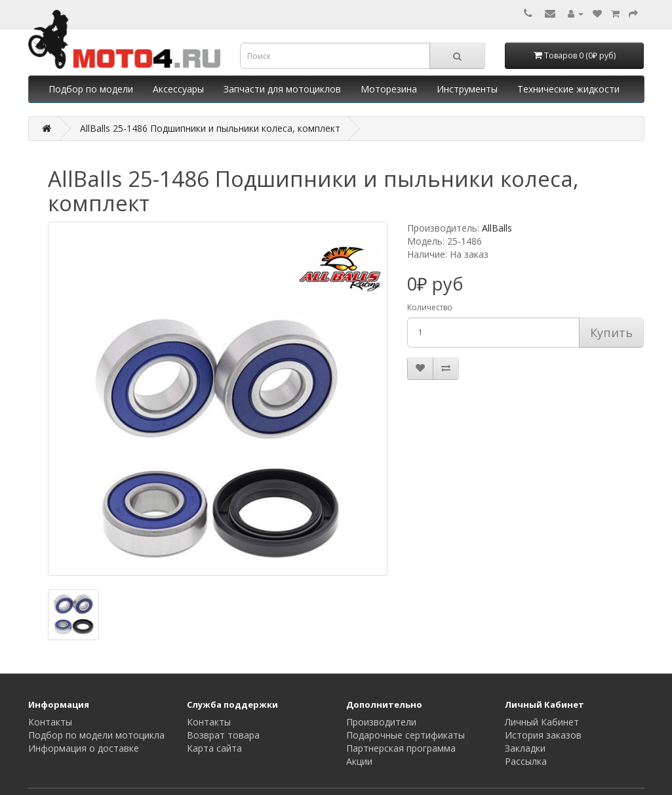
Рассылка (526, 761)
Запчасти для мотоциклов (282, 89)
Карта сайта (214, 748)
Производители (381, 722)
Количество (430, 307)
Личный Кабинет (542, 722)
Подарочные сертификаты (405, 735)
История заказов (543, 735)
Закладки (525, 748)
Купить (611, 333)
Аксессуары (178, 89)
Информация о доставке (84, 748)
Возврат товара (223, 735)
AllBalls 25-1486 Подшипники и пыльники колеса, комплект (210, 128)
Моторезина (389, 89)
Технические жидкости (568, 89)
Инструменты (467, 89)
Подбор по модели (91, 89)
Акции (359, 761)
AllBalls (497, 228)
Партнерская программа (401, 748)
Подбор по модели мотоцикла (96, 735)
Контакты (50, 722)
